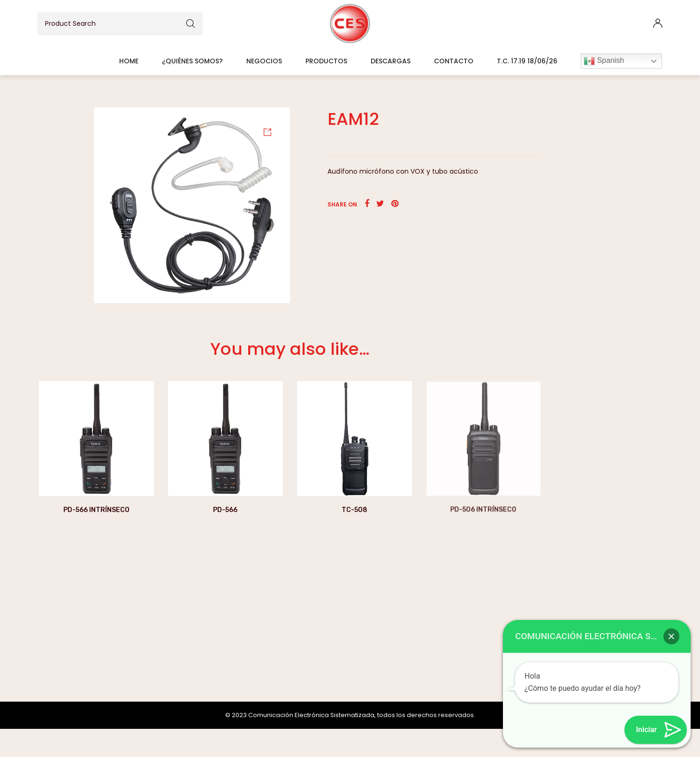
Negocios (264, 61)
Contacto (454, 61)
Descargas (391, 61)
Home (129, 61)
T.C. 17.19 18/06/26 (527, 61)
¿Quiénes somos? (192, 61)
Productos (326, 61)
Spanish (604, 61)
